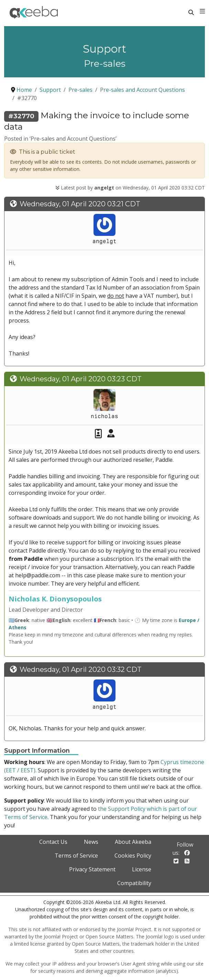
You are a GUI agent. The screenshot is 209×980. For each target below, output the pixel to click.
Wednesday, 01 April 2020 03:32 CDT (81, 669)
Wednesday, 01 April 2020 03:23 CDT (81, 379)
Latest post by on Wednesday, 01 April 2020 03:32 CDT (130, 188)
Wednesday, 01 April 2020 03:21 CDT (80, 204)
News (91, 842)
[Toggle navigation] (202, 11)
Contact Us (53, 842)
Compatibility (134, 883)
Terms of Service (76, 856)
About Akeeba (133, 842)
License (142, 869)
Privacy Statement (92, 869)
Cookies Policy (133, 856)
